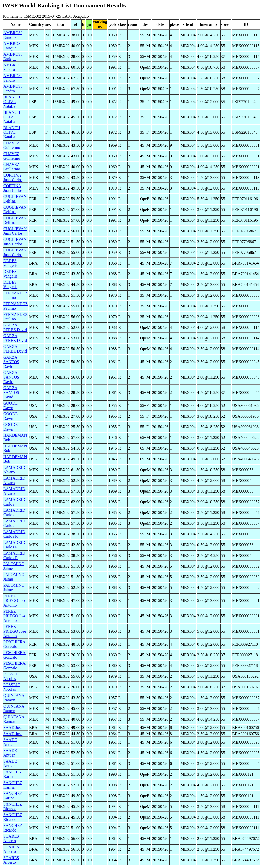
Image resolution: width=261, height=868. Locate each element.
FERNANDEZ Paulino (15, 295)
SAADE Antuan (10, 742)
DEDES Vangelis (10, 263)
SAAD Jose (13, 728)
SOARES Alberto (11, 839)
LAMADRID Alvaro (14, 470)
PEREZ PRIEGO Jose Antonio (15, 601)
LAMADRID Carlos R (14, 534)
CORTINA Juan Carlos (13, 177)
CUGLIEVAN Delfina (15, 199)
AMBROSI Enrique (13, 35)
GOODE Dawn (10, 405)
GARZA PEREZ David (15, 327)
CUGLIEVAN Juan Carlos (15, 231)
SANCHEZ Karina (13, 774)
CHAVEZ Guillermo (12, 145)
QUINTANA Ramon (14, 698)
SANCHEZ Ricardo (13, 806)
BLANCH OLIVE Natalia (12, 102)
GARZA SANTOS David (11, 362)
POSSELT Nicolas (12, 676)
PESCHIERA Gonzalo (14, 644)
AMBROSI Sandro (13, 67)
